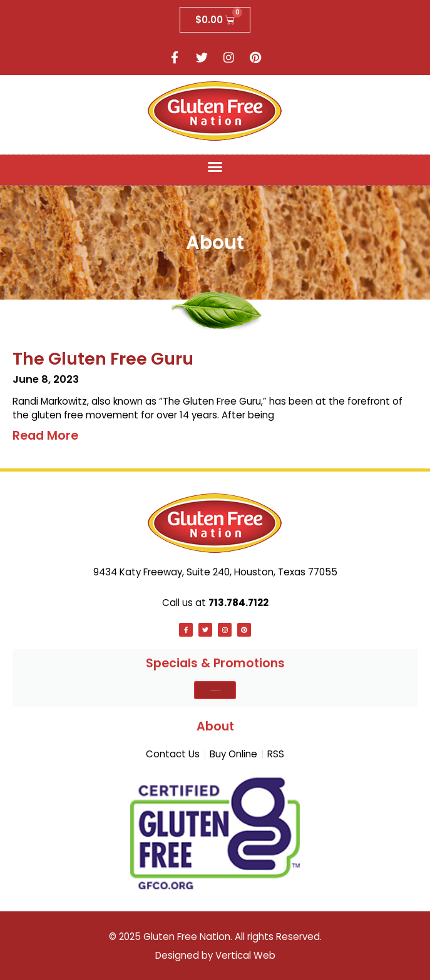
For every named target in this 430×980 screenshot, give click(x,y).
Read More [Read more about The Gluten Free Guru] (45, 436)
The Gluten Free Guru (103, 359)
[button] (215, 167)
